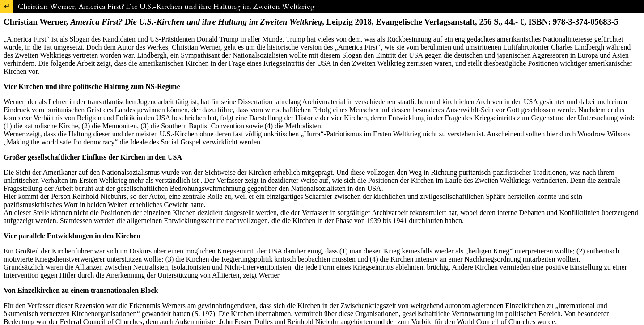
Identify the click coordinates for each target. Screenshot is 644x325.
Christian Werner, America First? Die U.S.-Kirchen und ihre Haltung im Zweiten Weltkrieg (166, 7)
